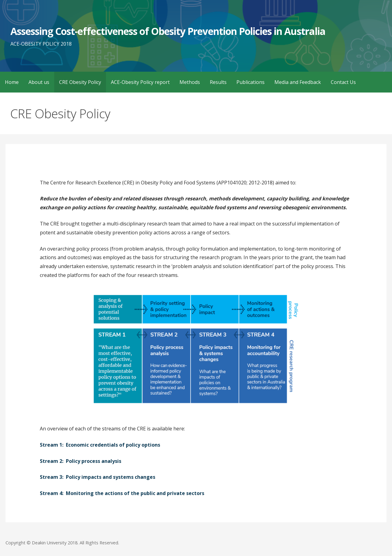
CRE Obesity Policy (80, 82)
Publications (251, 82)
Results (218, 82)
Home (12, 82)
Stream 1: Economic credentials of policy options (100, 445)
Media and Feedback (298, 82)
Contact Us (343, 82)
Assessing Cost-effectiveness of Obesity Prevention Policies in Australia (168, 31)
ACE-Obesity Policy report (140, 82)
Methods (190, 82)
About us (39, 82)
